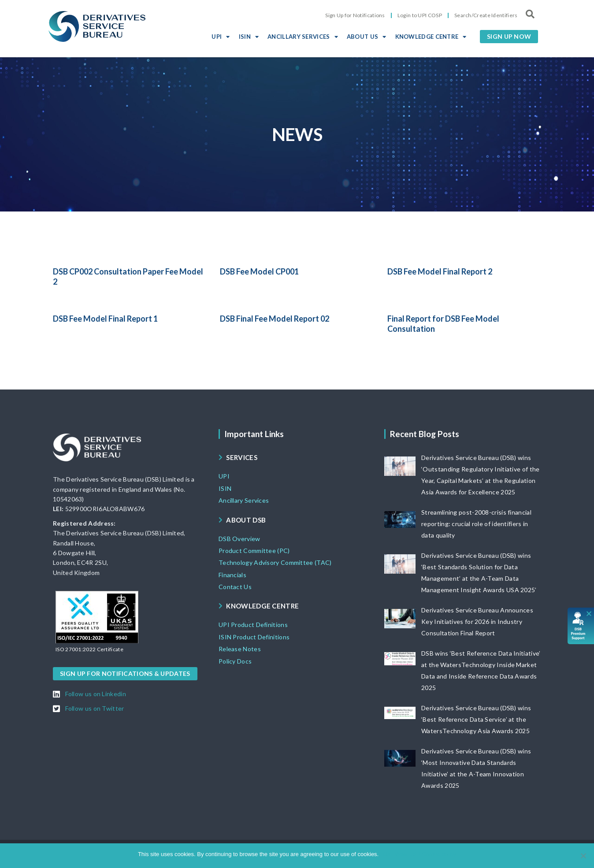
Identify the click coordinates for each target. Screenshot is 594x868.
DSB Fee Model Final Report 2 (440, 271)
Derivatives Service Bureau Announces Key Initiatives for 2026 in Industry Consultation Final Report (477, 621)
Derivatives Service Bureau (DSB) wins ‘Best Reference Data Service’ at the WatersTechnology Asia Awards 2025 (476, 719)
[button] (509, 37)
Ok (387, 854)
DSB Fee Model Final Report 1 (105, 319)
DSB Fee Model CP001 (259, 271)
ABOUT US (367, 37)
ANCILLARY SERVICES (303, 37)
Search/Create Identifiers (486, 15)
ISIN (249, 37)
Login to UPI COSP (420, 15)
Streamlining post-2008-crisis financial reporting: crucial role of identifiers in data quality (476, 524)
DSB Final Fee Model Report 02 (275, 319)
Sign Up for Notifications (355, 15)
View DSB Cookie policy (425, 854)
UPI (221, 37)
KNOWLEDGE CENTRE (431, 37)
